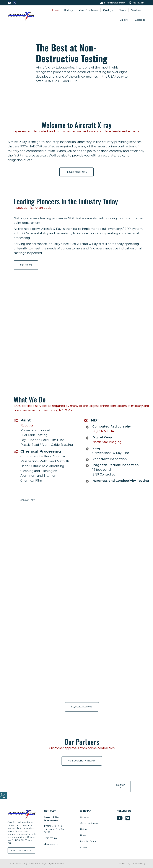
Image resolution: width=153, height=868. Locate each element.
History (84, 829)
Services (85, 817)
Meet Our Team (88, 841)
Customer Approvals (90, 823)
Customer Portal (21, 851)
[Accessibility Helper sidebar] (4, 795)
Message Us (52, 844)
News (83, 835)
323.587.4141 (137, 3)
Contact (84, 847)
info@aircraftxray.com (112, 3)
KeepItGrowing (138, 863)
